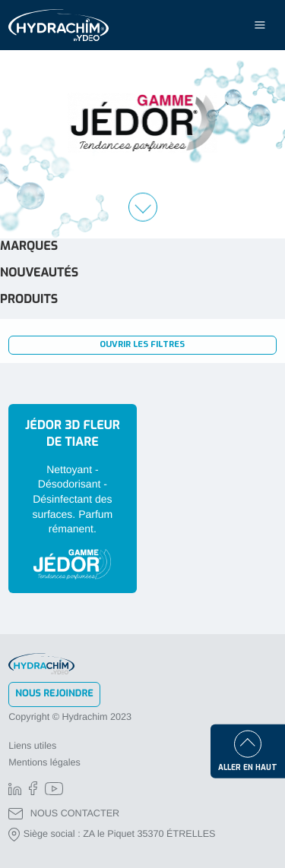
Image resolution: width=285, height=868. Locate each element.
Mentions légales (44, 762)
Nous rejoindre (54, 694)
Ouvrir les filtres (142, 344)
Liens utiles (32, 746)
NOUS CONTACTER (64, 814)
